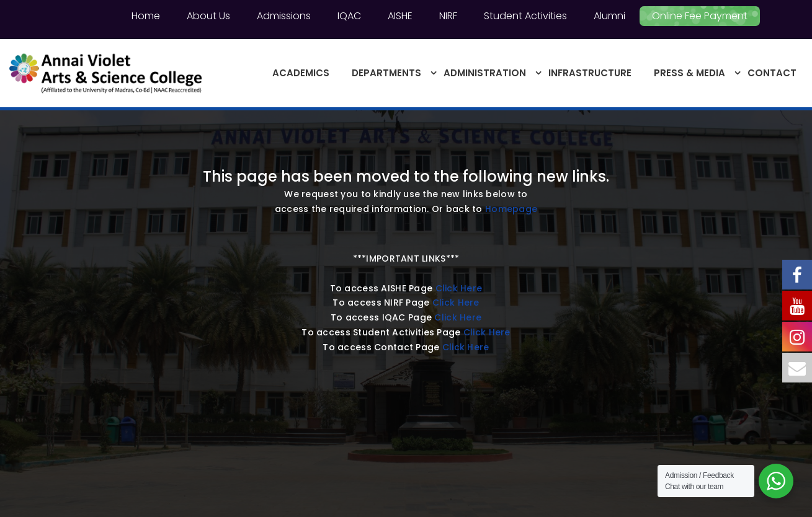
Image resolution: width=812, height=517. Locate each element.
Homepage (511, 209)
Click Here (459, 288)
